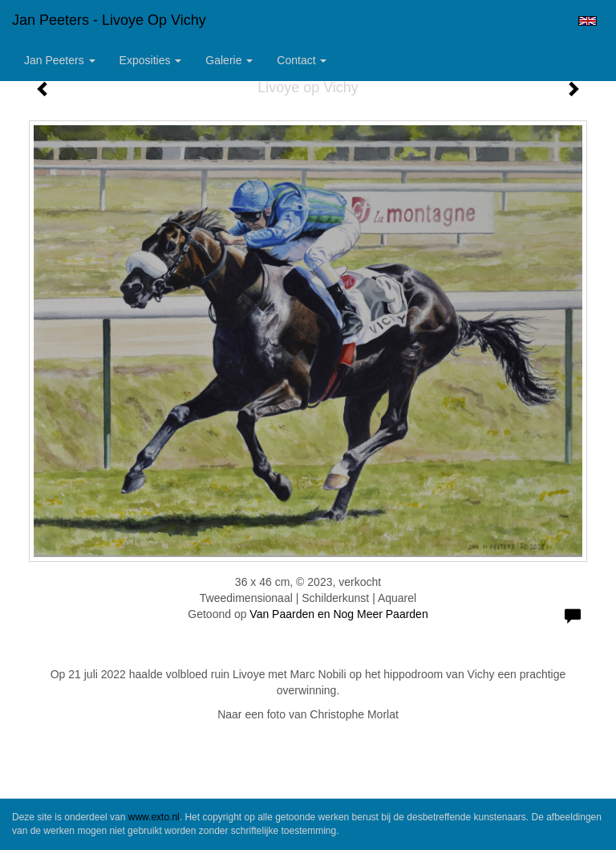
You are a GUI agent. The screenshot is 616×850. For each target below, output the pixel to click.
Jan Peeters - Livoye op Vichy (109, 20)
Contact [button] (302, 60)
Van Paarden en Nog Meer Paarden (338, 614)
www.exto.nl (154, 817)
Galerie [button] (229, 60)
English (588, 21)
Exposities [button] (151, 60)
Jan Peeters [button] (60, 60)
